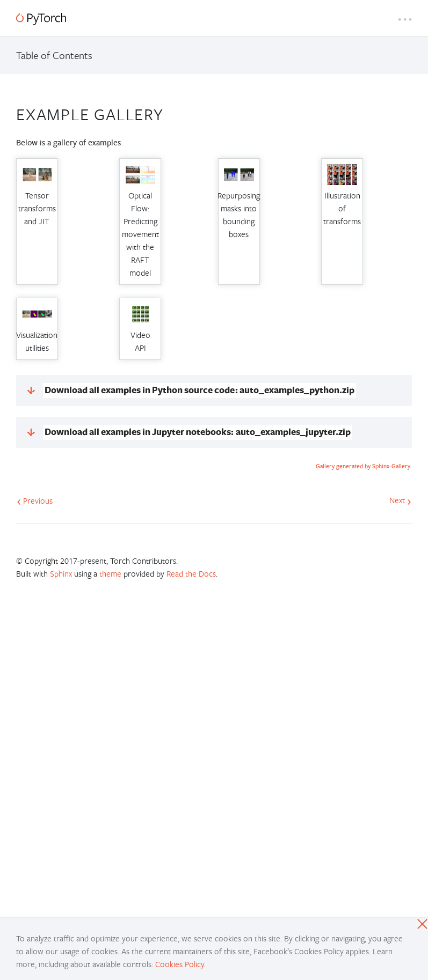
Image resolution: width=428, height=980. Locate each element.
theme (110, 573)
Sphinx (61, 573)
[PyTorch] (41, 19)
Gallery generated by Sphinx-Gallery (363, 466)
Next (400, 500)
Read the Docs (191, 573)
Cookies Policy (180, 964)
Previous (35, 500)
